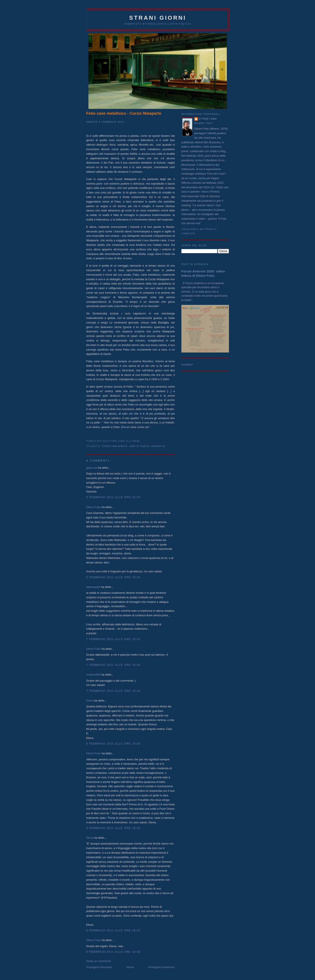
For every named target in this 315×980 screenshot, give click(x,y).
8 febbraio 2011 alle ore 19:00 (113, 744)
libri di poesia (139, 446)
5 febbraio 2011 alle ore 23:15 (113, 577)
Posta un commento (99, 961)
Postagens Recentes (99, 967)
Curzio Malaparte (115, 446)
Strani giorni (158, 18)
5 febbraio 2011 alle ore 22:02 (113, 497)
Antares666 (94, 675)
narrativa (158, 446)
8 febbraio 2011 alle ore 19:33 (113, 828)
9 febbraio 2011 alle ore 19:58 (113, 952)
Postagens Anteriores (161, 967)
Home (130, 967)
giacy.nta (92, 468)
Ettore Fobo (94, 507)
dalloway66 (93, 587)
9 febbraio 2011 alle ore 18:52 (113, 930)
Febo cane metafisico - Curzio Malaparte (124, 113)
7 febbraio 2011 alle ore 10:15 (113, 639)
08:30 (136, 441)
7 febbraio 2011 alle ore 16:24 (113, 691)
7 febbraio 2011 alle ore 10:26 (113, 665)
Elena (90, 701)
